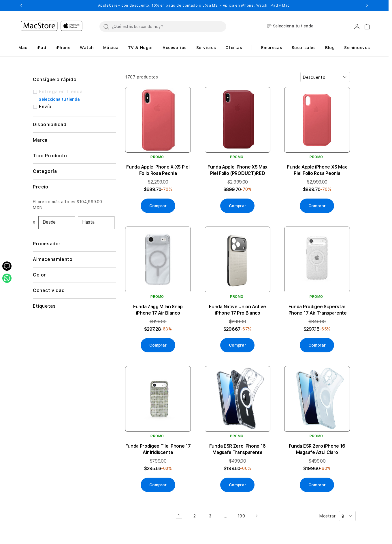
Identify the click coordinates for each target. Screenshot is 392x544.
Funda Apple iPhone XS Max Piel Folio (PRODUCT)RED (238, 170)
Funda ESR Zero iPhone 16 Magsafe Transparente (238, 449)
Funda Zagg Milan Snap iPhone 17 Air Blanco (158, 310)
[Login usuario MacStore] (357, 27)
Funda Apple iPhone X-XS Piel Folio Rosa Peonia (158, 170)
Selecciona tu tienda (59, 99)
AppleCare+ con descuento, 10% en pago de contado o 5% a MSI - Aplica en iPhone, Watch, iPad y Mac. (194, 5)
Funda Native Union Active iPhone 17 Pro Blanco (237, 310)
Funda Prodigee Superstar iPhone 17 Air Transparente (317, 310)
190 (241, 516)
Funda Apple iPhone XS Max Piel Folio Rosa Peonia (317, 170)
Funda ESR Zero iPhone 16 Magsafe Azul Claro (317, 449)
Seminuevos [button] (357, 48)
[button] (21, 5)
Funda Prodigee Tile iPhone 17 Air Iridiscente (158, 449)
